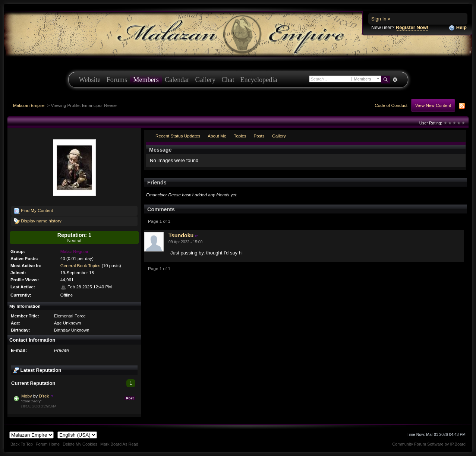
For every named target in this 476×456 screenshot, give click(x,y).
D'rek (44, 396)
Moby (27, 396)
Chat (228, 80)
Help (458, 28)
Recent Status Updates (178, 136)
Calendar (177, 80)
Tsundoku (181, 235)
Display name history (38, 221)
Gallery (206, 80)
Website (90, 80)
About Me (217, 136)
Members (146, 80)
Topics (240, 136)
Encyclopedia (259, 80)
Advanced (395, 80)
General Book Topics (81, 265)
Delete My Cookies (80, 444)
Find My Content (33, 211)
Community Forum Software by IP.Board (429, 444)
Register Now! (412, 27)
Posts (259, 136)
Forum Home (48, 444)
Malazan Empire (29, 105)
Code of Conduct (391, 105)
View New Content (433, 105)
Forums (117, 80)
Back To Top (22, 444)
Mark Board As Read (119, 444)
